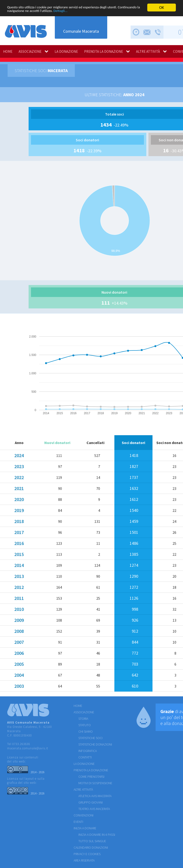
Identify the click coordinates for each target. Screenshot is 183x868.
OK (162, 8)
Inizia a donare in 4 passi (97, 835)
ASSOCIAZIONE (30, 51)
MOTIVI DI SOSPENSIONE (95, 783)
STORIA (83, 719)
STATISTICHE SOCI (90, 738)
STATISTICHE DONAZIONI (95, 744)
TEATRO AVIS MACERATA (94, 809)
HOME (8, 51)
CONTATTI (85, 757)
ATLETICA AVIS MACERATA (95, 796)
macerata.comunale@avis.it (28, 748)
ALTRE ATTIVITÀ (148, 51)
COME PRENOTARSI (91, 777)
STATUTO (85, 725)
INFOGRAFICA (88, 751)
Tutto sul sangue (92, 841)
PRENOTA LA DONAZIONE (104, 51)
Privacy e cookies (87, 854)
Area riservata (84, 860)
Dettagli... (93, 12)
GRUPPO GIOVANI (91, 802)
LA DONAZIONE (66, 51)
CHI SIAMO (86, 731)
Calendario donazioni (91, 847)
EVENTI (78, 822)
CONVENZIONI (84, 815)
